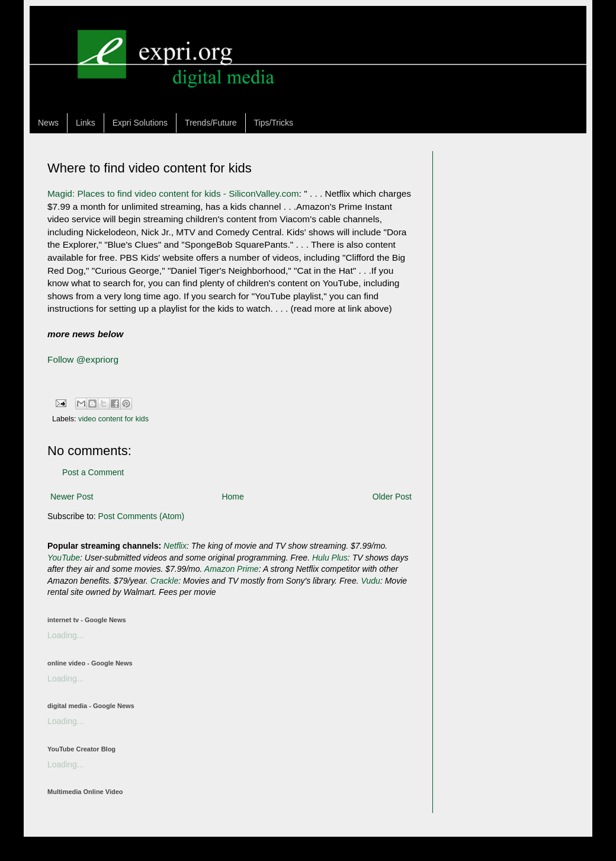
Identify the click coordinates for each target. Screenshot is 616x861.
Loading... (66, 635)
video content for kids (113, 419)
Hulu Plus (330, 558)
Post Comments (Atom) (141, 516)
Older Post (392, 497)
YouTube (64, 558)
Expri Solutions (140, 123)
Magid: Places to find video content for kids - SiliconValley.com (173, 193)
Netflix (175, 546)
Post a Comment (93, 472)
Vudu (370, 581)
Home (232, 497)
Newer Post (72, 497)
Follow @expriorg (83, 359)
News (48, 123)
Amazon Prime (232, 569)
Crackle (164, 581)
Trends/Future (211, 123)
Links (86, 123)
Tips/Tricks (274, 123)
